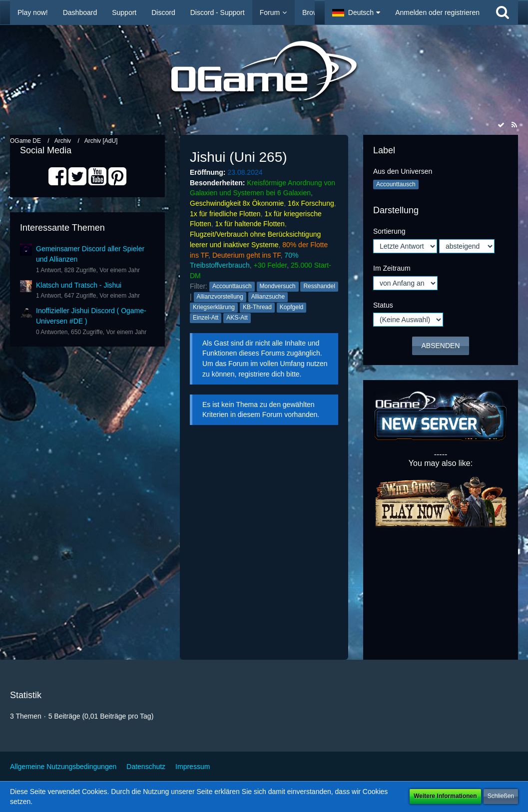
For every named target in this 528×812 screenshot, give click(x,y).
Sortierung (389, 231)
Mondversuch (278, 286)
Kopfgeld (291, 307)
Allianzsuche (268, 297)
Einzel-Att (206, 318)
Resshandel (319, 286)
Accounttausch (232, 286)
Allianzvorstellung (220, 297)
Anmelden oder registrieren (437, 12)
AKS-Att (237, 318)
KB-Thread (257, 307)
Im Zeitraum (392, 268)
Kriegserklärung (214, 307)
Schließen (501, 796)
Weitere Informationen (445, 796)
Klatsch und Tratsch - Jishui (79, 285)
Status (383, 305)
